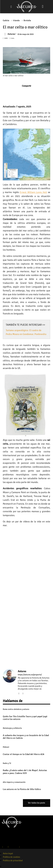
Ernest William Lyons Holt (33, 192)
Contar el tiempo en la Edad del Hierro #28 (23, 754)
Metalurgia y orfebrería (12, 728)
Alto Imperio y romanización (14, 782)
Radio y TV (7, 763)
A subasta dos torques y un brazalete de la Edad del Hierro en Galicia (26, 737)
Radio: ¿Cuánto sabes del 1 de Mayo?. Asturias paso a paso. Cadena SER (25, 772)
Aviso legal (8, 853)
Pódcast (6, 747)
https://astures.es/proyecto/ (30, 675)
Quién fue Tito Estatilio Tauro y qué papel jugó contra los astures (25, 718)
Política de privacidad (13, 861)
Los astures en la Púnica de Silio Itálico (22, 789)
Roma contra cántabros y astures (16, 709)
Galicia (7, 21)
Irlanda (17, 21)
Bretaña (28, 21)
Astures (11, 34)
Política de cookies (12, 857)
